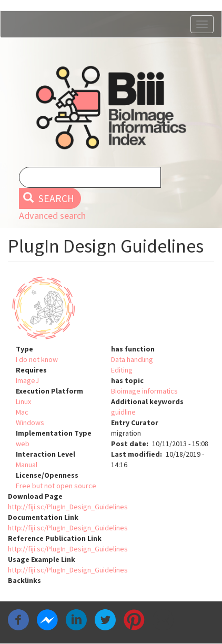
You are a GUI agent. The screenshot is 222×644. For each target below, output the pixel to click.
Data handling (132, 359)
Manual (27, 465)
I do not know (37, 359)
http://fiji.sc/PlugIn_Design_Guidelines (68, 507)
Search (49, 198)
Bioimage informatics (144, 391)
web (23, 444)
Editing (122, 370)
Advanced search (52, 215)
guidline (123, 412)
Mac (22, 412)
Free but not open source (56, 486)
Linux (23, 401)
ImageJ (27, 380)
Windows (30, 422)
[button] (111, 308)
